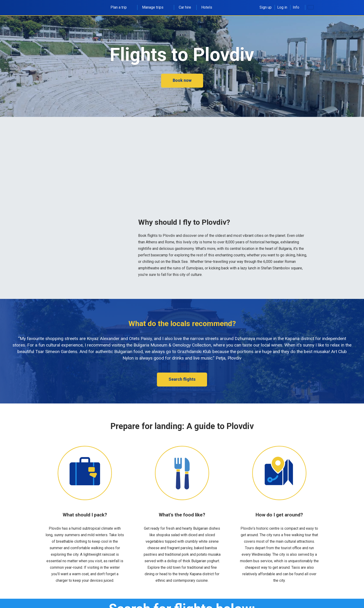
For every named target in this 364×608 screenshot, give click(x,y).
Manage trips (155, 7)
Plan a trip (121, 7)
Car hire (185, 7)
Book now (182, 80)
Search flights (182, 379)
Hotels (207, 7)
